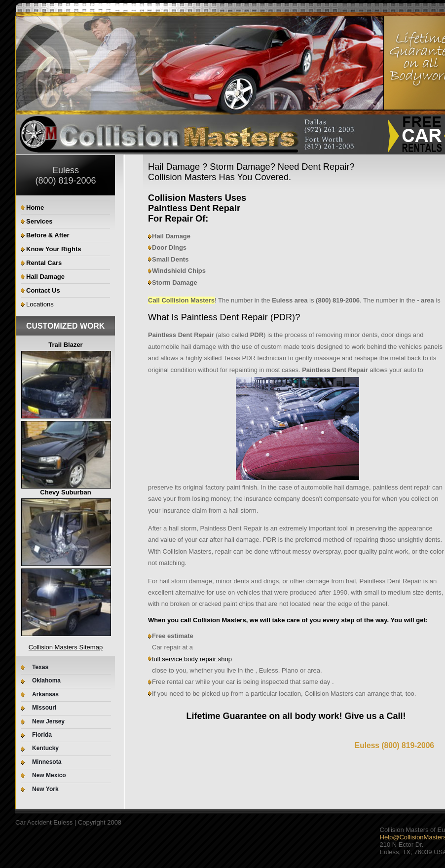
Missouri (44, 708)
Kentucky (45, 748)
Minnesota (47, 762)
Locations (40, 304)
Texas (40, 667)
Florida (42, 735)
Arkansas (45, 695)
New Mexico (49, 775)
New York (45, 789)
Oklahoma (46, 681)
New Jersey (48, 722)
